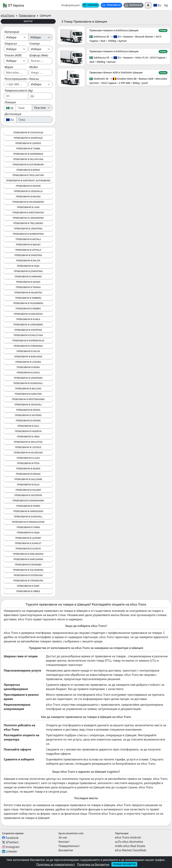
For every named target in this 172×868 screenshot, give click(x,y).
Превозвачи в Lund (28, 207)
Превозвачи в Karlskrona (28, 554)
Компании (134, 5)
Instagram (13, 847)
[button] (157, 5)
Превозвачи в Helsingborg (28, 202)
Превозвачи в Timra (28, 527)
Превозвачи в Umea (28, 437)
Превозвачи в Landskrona (28, 218)
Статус (35, 44)
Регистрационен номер (20, 79)
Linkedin (11, 851)
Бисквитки (66, 850)
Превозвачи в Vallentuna (28, 159)
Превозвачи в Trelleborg (28, 223)
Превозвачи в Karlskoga (28, 314)
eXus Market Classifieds (131, 850)
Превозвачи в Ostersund (28, 575)
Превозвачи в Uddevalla (28, 191)
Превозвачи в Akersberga (28, 154)
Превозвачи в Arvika (28, 410)
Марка (9, 67)
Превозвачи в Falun (28, 351)
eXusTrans (8, 15)
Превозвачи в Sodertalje (28, 138)
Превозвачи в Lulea (28, 458)
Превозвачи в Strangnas (28, 346)
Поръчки (91, 5)
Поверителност (69, 846)
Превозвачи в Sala (28, 426)
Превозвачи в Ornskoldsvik (28, 522)
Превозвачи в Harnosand (28, 511)
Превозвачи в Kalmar (28, 490)
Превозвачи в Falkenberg (28, 303)
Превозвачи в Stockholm (28, 133)
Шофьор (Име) (39, 55)
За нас (63, 837)
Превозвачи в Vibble (28, 591)
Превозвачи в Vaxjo (28, 533)
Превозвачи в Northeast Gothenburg (28, 181)
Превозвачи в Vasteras (28, 415)
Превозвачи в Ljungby (28, 538)
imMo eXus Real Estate (130, 846)
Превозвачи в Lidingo (28, 143)
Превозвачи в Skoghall (28, 405)
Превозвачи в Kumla (28, 319)
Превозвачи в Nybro (28, 506)
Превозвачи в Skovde (28, 186)
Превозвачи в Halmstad (28, 293)
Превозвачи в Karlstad (28, 394)
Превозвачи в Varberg (28, 298)
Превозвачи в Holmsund (28, 453)
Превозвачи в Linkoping (28, 229)
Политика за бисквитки (93, 864)
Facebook (12, 838)
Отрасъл (11, 44)
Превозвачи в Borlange (28, 357)
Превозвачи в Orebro (28, 309)
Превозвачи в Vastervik (28, 495)
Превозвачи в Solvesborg (28, 570)
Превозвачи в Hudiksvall (28, 383)
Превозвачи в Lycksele (28, 447)
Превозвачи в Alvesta (28, 549)
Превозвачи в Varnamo (28, 277)
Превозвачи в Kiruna (28, 474)
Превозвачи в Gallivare (28, 479)
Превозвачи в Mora (28, 367)
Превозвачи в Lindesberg (28, 325)
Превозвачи (111, 5)
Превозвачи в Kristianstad (28, 213)
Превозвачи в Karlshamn (28, 559)
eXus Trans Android (128, 837)
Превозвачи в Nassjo (28, 282)
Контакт (64, 842)
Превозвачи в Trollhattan (28, 175)
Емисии (34, 79)
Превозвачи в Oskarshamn (28, 501)
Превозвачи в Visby (28, 586)
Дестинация (13, 114)
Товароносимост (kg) (19, 90)
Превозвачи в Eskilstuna (28, 335)
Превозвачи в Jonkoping (28, 271)
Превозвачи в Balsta (28, 261)
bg (166, 5)
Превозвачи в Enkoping (28, 255)
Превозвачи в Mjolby (28, 245)
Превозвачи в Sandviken (28, 378)
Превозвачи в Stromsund (28, 581)
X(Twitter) (12, 842)
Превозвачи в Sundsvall (28, 517)
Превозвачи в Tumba (28, 149)
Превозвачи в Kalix (28, 485)
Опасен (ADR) (13, 55)
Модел (34, 67)
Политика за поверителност (56, 864)
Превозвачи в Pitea (28, 463)
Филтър (28, 21)
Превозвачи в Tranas (28, 287)
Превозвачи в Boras (28, 170)
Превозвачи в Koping (28, 421)
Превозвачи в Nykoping (28, 330)
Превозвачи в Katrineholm (28, 341)
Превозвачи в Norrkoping (28, 234)
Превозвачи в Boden (28, 469)
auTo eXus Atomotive (129, 842)
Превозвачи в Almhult (28, 543)
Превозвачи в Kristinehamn (28, 399)
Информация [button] (70, 5)
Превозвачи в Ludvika (28, 362)
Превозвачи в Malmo (28, 197)
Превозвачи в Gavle (28, 373)
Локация (10, 102)
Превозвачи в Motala (28, 239)
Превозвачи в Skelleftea (28, 442)
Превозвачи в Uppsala (28, 250)
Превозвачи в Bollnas (28, 389)
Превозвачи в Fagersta (28, 431)
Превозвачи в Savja (28, 266)
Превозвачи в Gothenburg (28, 165)
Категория (12, 32)
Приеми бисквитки (124, 864)
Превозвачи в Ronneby (28, 565)
